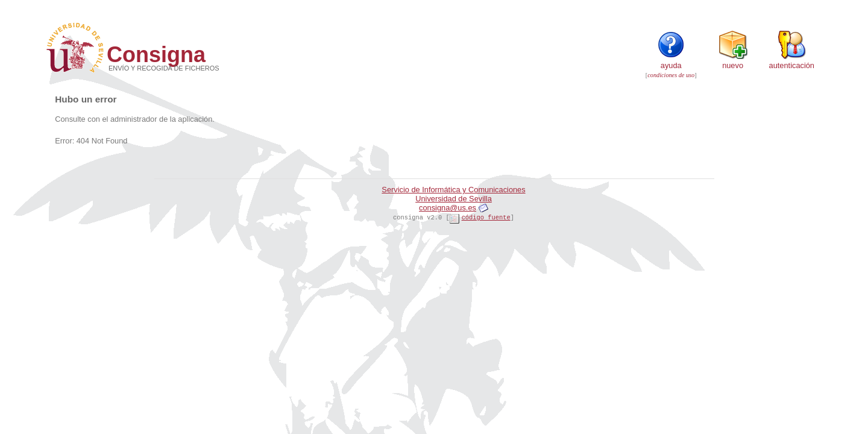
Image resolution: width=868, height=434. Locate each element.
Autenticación (792, 61)
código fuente (486, 218)
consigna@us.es (448, 208)
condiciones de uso (671, 75)
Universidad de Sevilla (454, 199)
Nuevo (733, 61)
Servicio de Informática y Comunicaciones (453, 190)
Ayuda (671, 61)
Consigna (156, 55)
